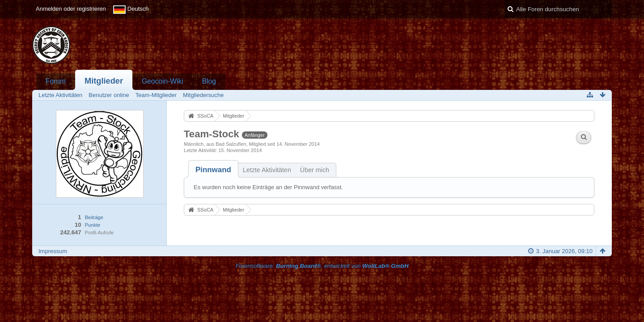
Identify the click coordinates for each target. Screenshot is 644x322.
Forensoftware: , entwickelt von (322, 266)
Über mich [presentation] (315, 170)
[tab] (213, 170)
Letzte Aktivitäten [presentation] (267, 170)
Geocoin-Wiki (163, 81)
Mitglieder (104, 81)
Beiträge (94, 217)
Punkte (93, 225)
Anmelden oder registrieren (71, 9)
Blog (209, 81)
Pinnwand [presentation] (213, 170)
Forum (56, 81)
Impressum (53, 251)
